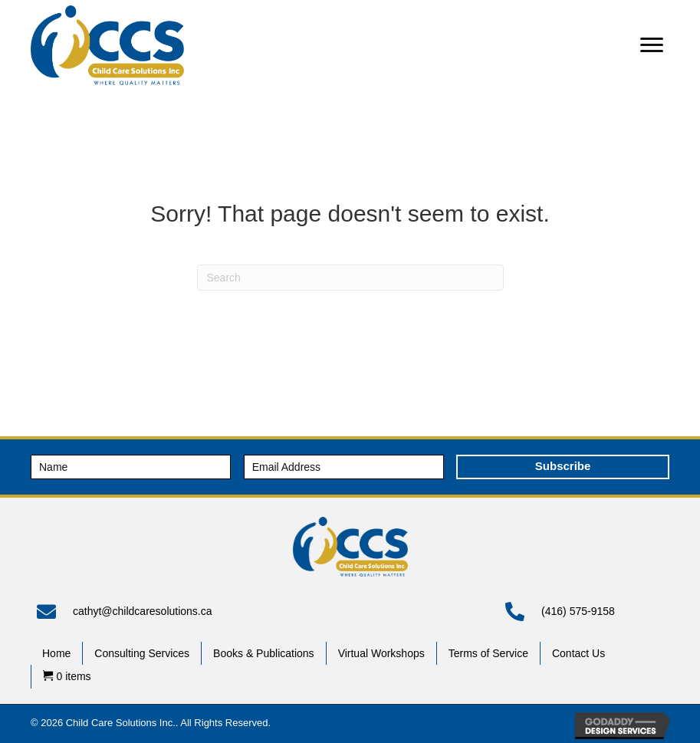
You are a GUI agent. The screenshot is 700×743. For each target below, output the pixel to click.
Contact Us (578, 653)
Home (56, 653)
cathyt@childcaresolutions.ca (143, 611)
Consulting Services (142, 653)
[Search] (350, 278)
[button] (652, 45)
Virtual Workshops (381, 653)
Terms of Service (488, 653)
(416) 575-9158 (578, 611)
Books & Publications (264, 653)
